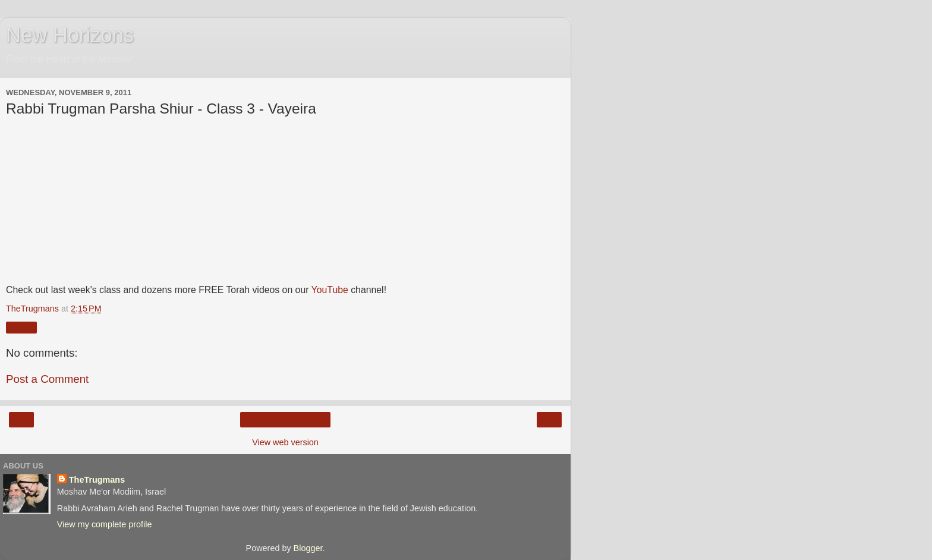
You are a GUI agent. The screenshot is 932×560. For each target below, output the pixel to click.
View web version (285, 442)
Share (21, 328)
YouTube (330, 290)
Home (285, 420)
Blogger (308, 548)
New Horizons (70, 35)
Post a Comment (47, 379)
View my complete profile (105, 524)
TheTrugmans (97, 480)
